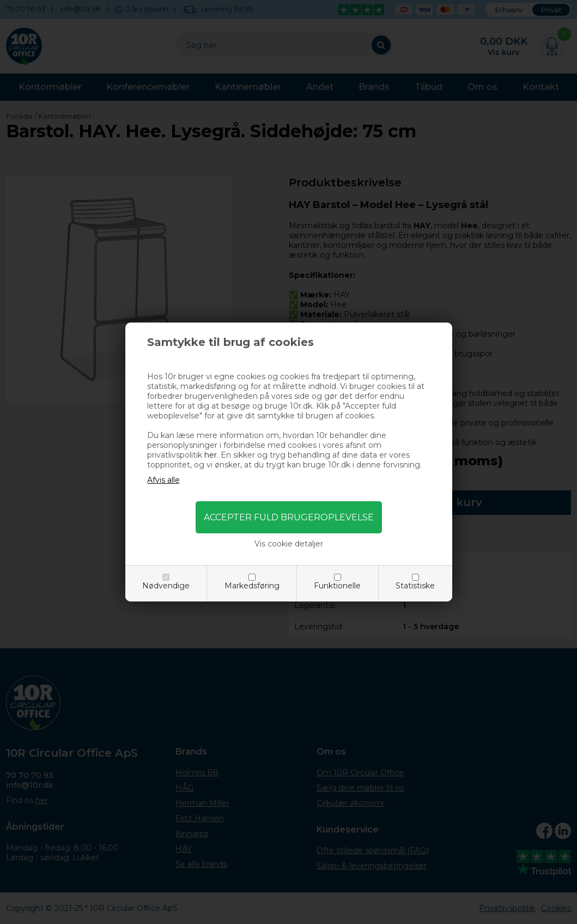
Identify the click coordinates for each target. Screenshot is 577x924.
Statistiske (415, 586)
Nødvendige (166, 586)
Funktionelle (337, 586)
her (211, 455)
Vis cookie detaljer (289, 544)
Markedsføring (252, 586)
